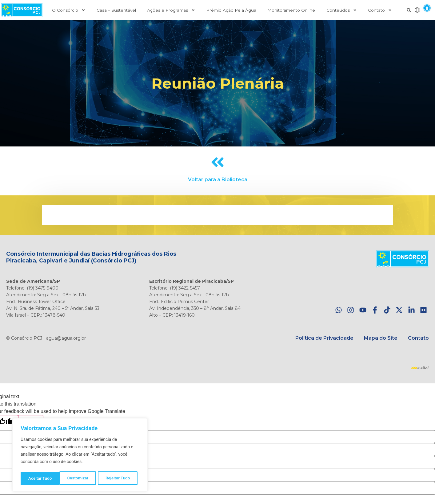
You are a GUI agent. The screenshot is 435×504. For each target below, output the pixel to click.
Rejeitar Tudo (79, 478)
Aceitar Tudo (120, 478)
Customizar (39, 478)
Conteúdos (342, 10)
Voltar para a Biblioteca (218, 180)
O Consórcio (69, 10)
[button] (427, 8)
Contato (380, 10)
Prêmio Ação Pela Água (231, 10)
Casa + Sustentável (116, 10)
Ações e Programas (171, 10)
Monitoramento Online (291, 10)
